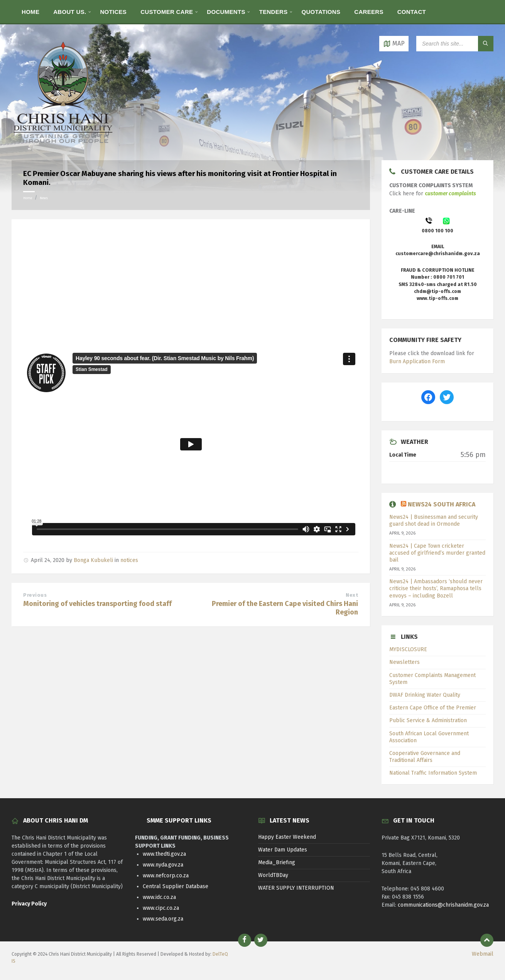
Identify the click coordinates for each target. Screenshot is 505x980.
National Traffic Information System (433, 773)
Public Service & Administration (428, 720)
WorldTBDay (273, 875)
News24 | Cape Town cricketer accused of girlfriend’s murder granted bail (437, 553)
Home (28, 198)
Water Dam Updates (283, 850)
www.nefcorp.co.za (166, 876)
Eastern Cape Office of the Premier (433, 708)
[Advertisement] (191, 286)
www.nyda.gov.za (163, 865)
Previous (35, 595)
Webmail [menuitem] (483, 954)
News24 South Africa (442, 504)
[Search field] (455, 44)
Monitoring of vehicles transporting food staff (97, 604)
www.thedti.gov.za (164, 854)
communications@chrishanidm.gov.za (443, 905)
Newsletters (405, 662)
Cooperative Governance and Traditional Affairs (425, 757)
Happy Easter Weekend (287, 837)
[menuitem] (30, 12)
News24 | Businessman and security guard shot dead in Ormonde (434, 520)
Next (352, 595)
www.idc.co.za (159, 897)
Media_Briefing (277, 862)
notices (129, 560)
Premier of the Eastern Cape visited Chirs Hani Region (285, 608)
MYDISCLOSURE (408, 649)
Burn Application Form (417, 361)
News (44, 198)
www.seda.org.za (163, 919)
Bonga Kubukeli (93, 560)
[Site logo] (64, 145)
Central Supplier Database (176, 886)
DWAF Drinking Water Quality (425, 695)
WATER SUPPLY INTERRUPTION (296, 888)
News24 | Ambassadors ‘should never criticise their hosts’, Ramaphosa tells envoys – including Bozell (436, 588)
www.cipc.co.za (161, 908)
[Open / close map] (394, 44)
